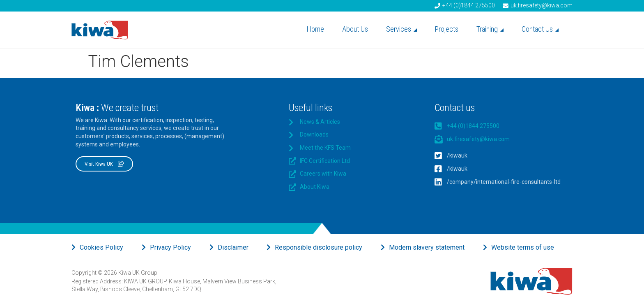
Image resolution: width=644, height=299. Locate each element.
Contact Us (540, 29)
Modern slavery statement (427, 247)
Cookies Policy (101, 247)
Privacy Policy (170, 247)
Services (401, 29)
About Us (355, 29)
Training (490, 29)
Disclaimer (233, 247)
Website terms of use (523, 247)
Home (315, 29)
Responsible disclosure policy (319, 247)
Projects (447, 29)
